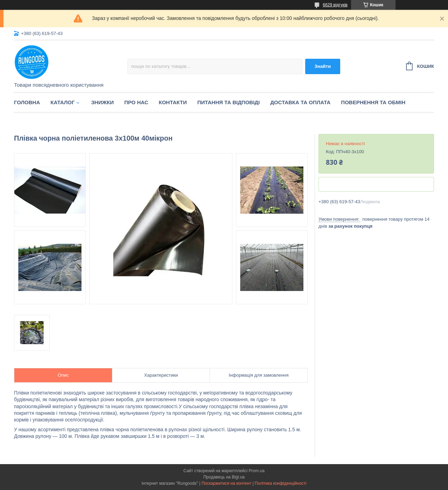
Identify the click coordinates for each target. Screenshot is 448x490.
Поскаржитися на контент (226, 483)
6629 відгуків (335, 5)
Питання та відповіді (229, 102)
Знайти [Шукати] (323, 66)
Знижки (102, 102)
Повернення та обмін (373, 102)
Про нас (136, 102)
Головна (27, 102)
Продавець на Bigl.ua (224, 477)
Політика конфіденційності (281, 483)
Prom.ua (257, 471)
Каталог (62, 102)
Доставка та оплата (300, 102)
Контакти (173, 102)
